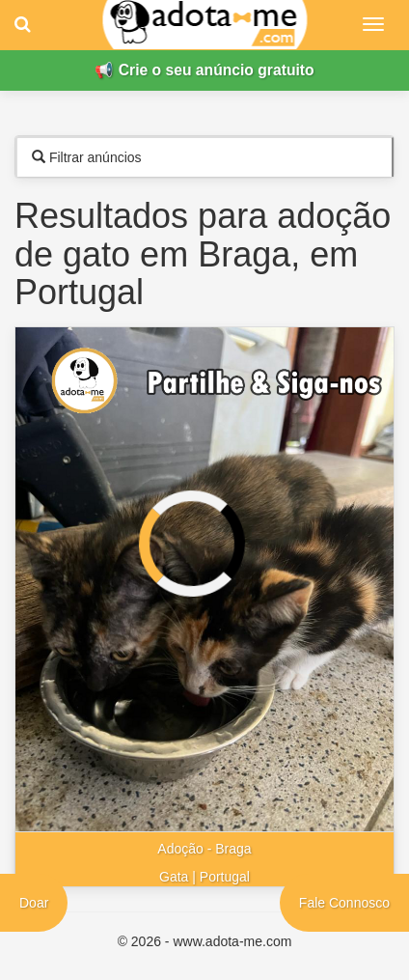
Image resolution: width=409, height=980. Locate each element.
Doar (34, 903)
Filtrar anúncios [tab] (87, 157)
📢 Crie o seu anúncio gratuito (204, 70)
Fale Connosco (344, 903)
